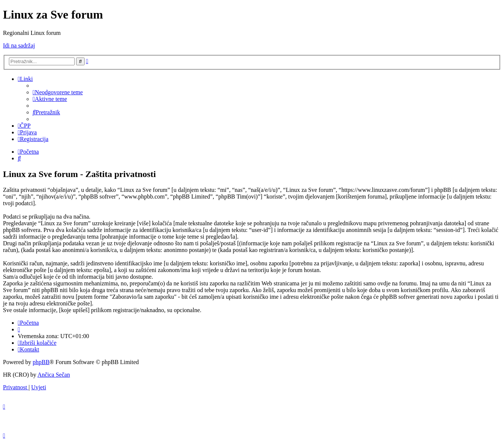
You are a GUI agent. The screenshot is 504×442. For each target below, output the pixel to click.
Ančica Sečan (54, 375)
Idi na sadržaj (19, 45)
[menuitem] (58, 92)
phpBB (41, 362)
